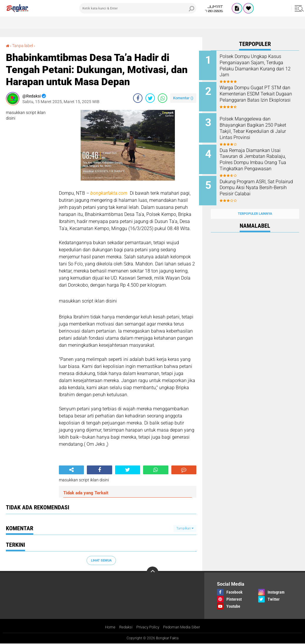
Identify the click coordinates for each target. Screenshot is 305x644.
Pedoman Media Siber (184, 627)
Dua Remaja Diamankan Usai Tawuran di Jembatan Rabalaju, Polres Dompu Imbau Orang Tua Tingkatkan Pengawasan (262, 158)
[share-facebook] (138, 98)
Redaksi (124, 627)
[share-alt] (71, 470)
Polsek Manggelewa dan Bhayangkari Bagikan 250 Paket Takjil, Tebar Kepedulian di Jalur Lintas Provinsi (263, 125)
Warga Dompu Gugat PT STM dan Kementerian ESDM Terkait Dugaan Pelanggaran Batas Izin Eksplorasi (262, 95)
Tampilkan (185, 528)
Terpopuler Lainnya (255, 204)
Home (107, 627)
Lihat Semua (101, 560)
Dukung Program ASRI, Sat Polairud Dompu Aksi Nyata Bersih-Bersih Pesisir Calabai (261, 182)
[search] (138, 8)
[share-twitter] (150, 98)
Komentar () (183, 98)
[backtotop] (152, 572)
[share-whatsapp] (163, 98)
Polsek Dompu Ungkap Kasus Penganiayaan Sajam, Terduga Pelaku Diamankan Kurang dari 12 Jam (262, 66)
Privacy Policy (147, 627)
